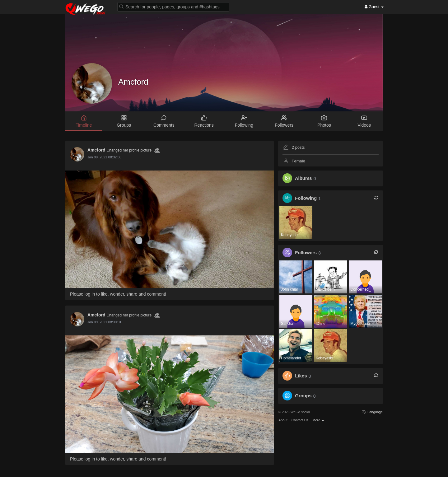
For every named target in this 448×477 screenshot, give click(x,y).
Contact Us (300, 420)
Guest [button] (374, 7)
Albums (303, 178)
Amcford (133, 82)
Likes (301, 376)
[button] (173, 6)
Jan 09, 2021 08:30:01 (104, 322)
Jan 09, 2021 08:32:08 (104, 157)
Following (306, 198)
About (283, 420)
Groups (303, 396)
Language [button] (372, 412)
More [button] (318, 420)
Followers (306, 253)
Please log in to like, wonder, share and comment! (118, 294)
